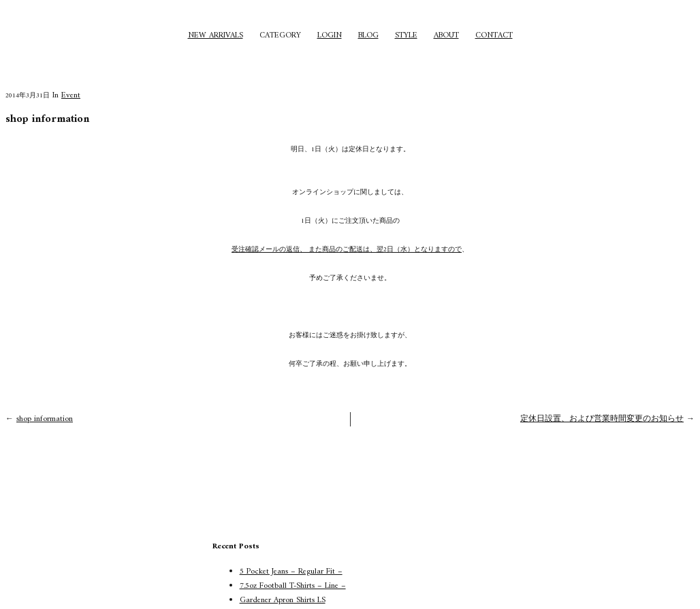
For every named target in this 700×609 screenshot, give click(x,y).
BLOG (368, 36)
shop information (45, 419)
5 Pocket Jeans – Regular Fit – (291, 572)
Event (71, 96)
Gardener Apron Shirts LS (283, 600)
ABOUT (446, 36)
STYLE (406, 36)
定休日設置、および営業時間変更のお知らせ (602, 419)
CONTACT (494, 36)
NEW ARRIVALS (216, 36)
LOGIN (330, 36)
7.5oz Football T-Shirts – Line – (293, 586)
